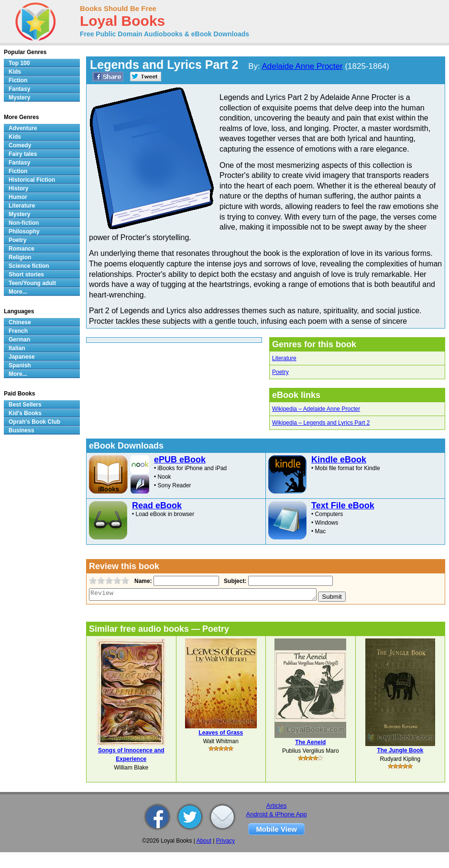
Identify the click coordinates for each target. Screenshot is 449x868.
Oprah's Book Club (34, 422)
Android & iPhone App (277, 814)
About (204, 841)
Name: (142, 581)
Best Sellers (25, 405)
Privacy (225, 841)
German (19, 340)
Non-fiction (24, 223)
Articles (277, 806)
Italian (17, 348)
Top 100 (19, 63)
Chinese (20, 322)
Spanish (20, 365)
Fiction (18, 80)
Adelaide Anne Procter (302, 66)
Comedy (20, 145)
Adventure (23, 128)
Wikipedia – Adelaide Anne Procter (316, 409)
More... (18, 292)
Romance (22, 249)
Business (21, 430)
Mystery (19, 98)
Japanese (22, 357)
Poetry (280, 372)
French (18, 331)
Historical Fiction (32, 180)
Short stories (26, 275)
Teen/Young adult (32, 283)
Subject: (234, 581)
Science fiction (29, 266)
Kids (15, 72)
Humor (18, 197)
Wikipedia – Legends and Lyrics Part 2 (321, 423)
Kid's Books (25, 413)
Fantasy (19, 89)
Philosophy (24, 231)
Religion (20, 257)
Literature (284, 358)
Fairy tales (23, 154)
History (18, 188)
